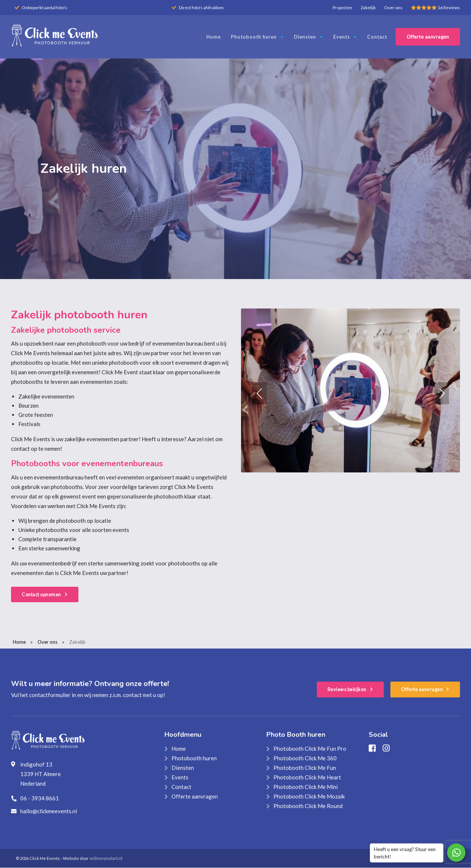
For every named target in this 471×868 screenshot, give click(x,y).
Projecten (342, 8)
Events (345, 37)
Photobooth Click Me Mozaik (309, 797)
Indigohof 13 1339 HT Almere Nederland (40, 774)
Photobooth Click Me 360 (305, 758)
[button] (259, 393)
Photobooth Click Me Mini (306, 787)
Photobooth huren (257, 37)
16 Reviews (435, 8)
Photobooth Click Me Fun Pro (310, 749)
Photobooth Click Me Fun (305, 768)
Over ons (393, 8)
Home (214, 37)
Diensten (309, 37)
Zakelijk (368, 8)
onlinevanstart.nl (106, 859)
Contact (377, 37)
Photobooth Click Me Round (308, 806)
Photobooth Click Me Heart (307, 778)
